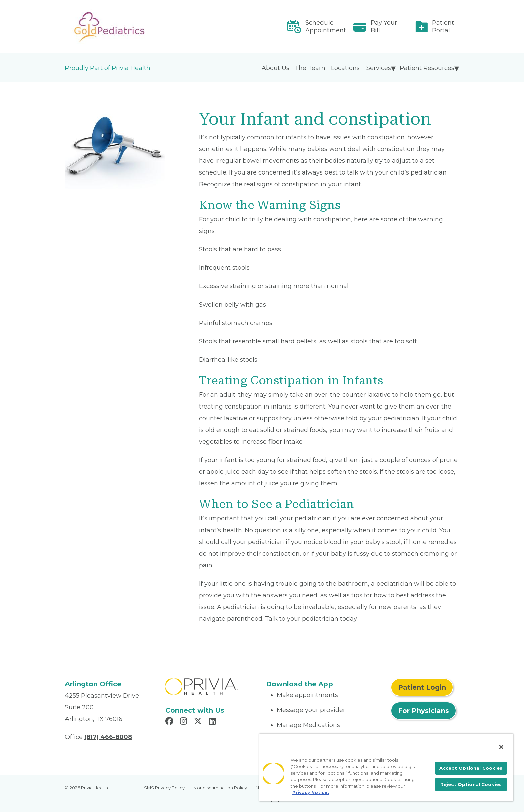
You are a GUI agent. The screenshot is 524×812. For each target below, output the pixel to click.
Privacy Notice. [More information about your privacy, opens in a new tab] (311, 792)
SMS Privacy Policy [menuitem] (164, 788)
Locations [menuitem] (345, 68)
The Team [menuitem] (310, 68)
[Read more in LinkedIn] (213, 722)
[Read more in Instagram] (185, 722)
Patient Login (422, 687)
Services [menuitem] (379, 68)
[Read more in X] (199, 722)
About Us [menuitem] (276, 68)
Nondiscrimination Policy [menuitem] (220, 788)
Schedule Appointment (326, 27)
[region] (386, 768)
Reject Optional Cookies (471, 784)
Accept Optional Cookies (471, 768)
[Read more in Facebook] (170, 722)
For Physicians (424, 711)
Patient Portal (443, 27)
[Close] (501, 747)
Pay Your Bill (384, 27)
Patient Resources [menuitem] (427, 68)
